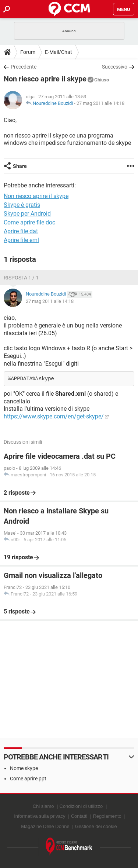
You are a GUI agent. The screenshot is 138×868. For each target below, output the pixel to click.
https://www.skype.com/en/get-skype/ (54, 416)
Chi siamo (43, 806)
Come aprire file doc (29, 222)
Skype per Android (27, 214)
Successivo (115, 67)
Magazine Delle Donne (45, 826)
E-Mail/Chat (59, 52)
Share (20, 166)
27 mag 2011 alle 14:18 (100, 103)
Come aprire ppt (28, 779)
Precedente (24, 67)
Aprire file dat (21, 231)
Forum (28, 52)
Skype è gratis (22, 205)
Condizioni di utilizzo (81, 806)
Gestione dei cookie (96, 826)
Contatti (79, 816)
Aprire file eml (21, 240)
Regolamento (107, 816)
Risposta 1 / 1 (21, 278)
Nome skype (24, 768)
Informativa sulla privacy (40, 816)
